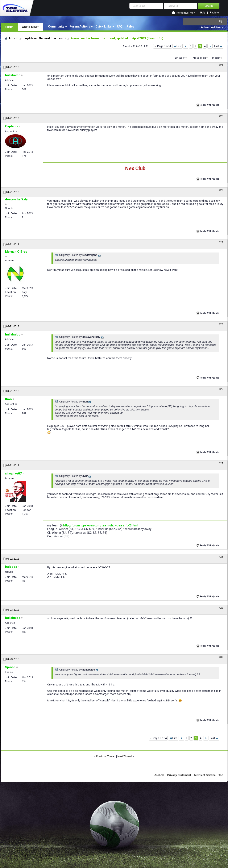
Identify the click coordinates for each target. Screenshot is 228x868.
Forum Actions (80, 26)
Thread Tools (199, 58)
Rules (130, 26)
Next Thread (125, 756)
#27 (221, 463)
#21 (221, 65)
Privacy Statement (179, 775)
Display (216, 58)
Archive (159, 775)
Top (221, 775)
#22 (221, 116)
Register (215, 13)
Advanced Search (213, 27)
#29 (221, 608)
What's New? (30, 27)
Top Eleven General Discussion (45, 38)
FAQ (120, 26)
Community (56, 26)
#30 (221, 657)
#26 (221, 389)
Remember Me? (186, 13)
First (177, 46)
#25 (221, 324)
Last (218, 46)
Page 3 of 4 (164, 46)
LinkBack (180, 58)
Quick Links (103, 26)
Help (203, 13)
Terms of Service (205, 775)
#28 (221, 557)
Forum (9, 27)
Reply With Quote (208, 105)
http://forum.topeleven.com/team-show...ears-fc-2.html (100, 525)
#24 (221, 242)
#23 (221, 190)
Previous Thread (106, 756)
